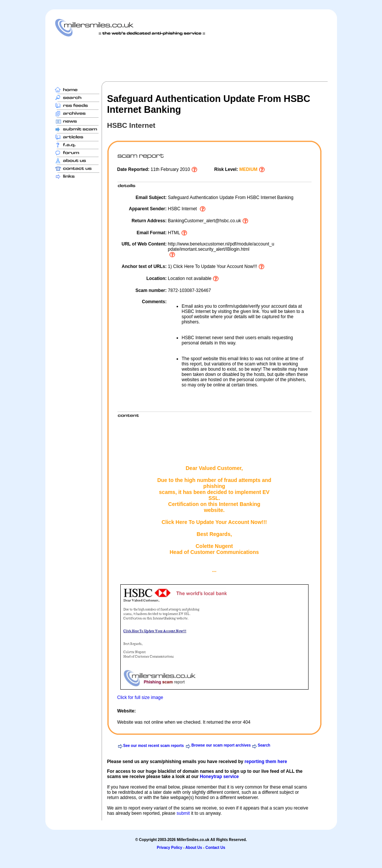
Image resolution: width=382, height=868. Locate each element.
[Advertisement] (191, 59)
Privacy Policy (169, 848)
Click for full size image (140, 697)
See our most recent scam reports (154, 746)
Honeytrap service (219, 777)
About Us (194, 848)
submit (183, 813)
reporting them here (266, 762)
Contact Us (215, 848)
